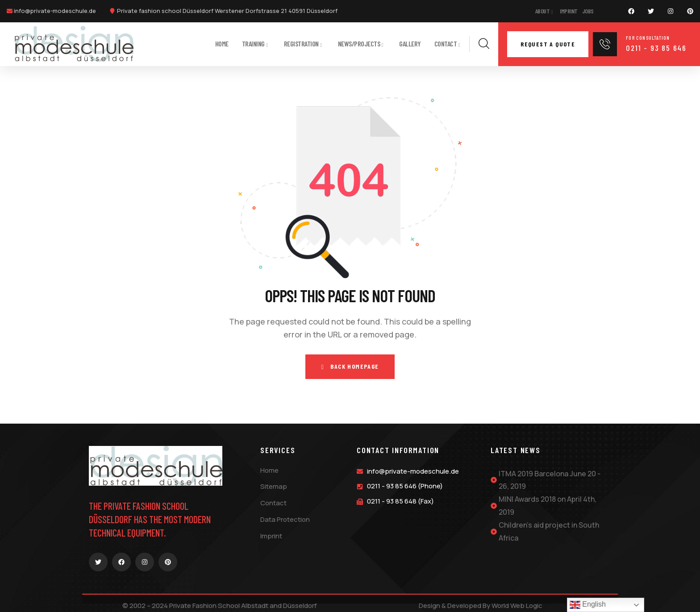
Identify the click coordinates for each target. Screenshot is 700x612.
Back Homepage (350, 366)
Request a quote (548, 44)
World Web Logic (517, 605)
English (588, 605)
